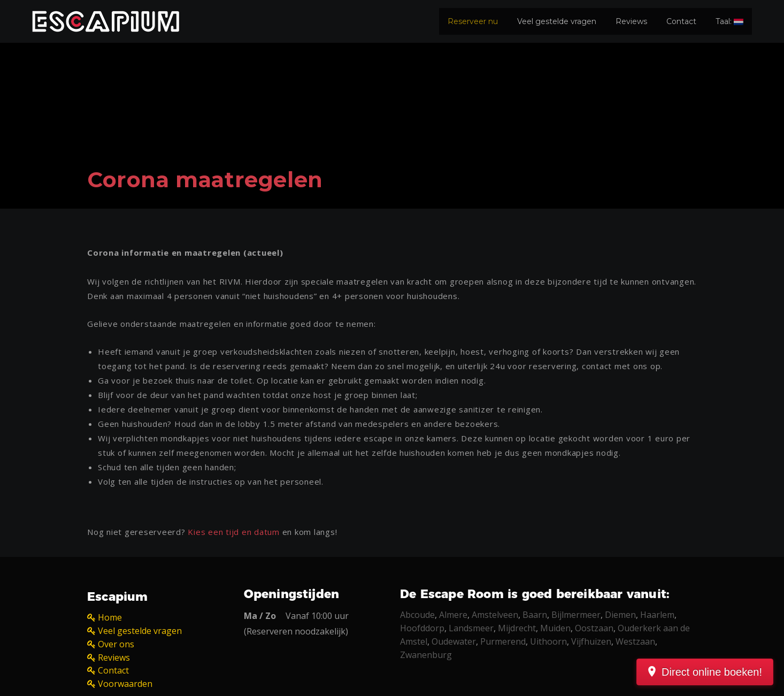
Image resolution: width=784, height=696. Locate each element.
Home (110, 617)
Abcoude (417, 615)
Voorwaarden (125, 684)
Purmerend (503, 641)
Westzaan (635, 641)
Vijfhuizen (591, 641)
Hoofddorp (422, 628)
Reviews (631, 21)
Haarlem (657, 615)
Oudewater (454, 641)
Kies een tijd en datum (234, 532)
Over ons (116, 644)
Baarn (535, 615)
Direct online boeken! (712, 672)
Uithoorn (548, 641)
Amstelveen (495, 615)
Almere (453, 615)
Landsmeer (471, 628)
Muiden (555, 628)
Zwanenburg (426, 655)
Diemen (620, 615)
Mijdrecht (517, 628)
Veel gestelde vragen (557, 21)
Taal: (729, 21)
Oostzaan (594, 628)
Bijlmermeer (576, 615)
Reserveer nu (473, 21)
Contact (681, 21)
